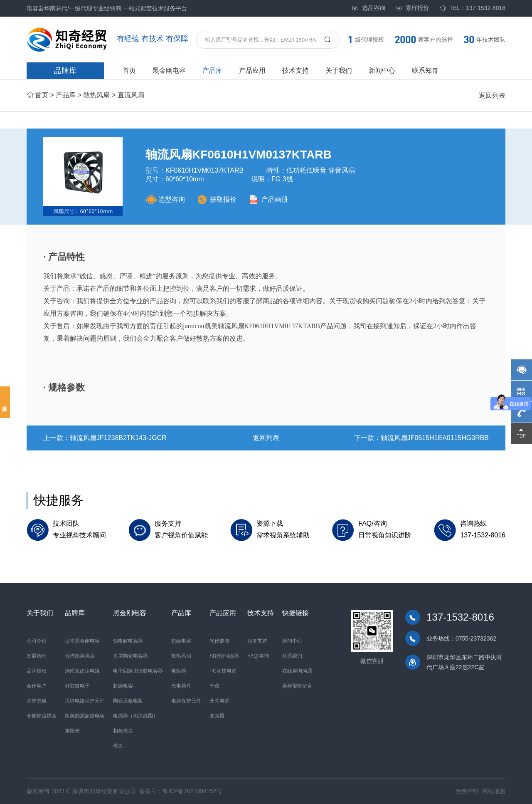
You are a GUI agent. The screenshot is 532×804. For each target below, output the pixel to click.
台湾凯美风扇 (80, 656)
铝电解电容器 (128, 641)
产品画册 (268, 199)
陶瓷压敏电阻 (128, 701)
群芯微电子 (77, 686)
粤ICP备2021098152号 (192, 791)
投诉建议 (5, 402)
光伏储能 (219, 641)
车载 (214, 686)
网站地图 (494, 791)
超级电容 (123, 686)
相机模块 (123, 731)
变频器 (217, 716)
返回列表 (492, 95)
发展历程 (37, 656)
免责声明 (467, 791)
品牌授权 (37, 671)
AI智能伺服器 (224, 656)
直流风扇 (131, 95)
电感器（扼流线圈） (135, 716)
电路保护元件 (186, 701)
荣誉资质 (37, 701)
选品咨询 (369, 8)
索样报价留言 (297, 686)
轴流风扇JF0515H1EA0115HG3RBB (435, 438)
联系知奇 (425, 71)
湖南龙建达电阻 (82, 671)
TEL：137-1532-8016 (472, 8)
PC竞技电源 (223, 671)
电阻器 (179, 671)
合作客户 (37, 686)
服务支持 (257, 641)
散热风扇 (96, 95)
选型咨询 (165, 199)
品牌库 (65, 71)
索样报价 (412, 8)
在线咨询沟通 (297, 671)
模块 (118, 746)
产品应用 (252, 71)
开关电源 (219, 701)
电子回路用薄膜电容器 (138, 671)
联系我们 (292, 656)
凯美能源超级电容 (85, 716)
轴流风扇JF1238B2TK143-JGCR (118, 438)
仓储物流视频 (42, 716)
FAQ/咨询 (258, 656)
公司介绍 (37, 641)
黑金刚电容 (169, 71)
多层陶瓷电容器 (131, 656)
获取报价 (217, 199)
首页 (129, 71)
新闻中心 (382, 71)
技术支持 (296, 71)
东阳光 (72, 731)
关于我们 (339, 71)
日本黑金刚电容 (82, 641)
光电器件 (181, 686)
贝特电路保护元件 (85, 701)
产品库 (212, 71)
